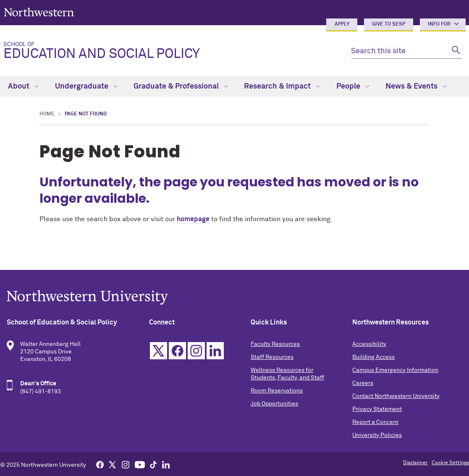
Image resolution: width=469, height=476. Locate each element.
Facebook (177, 351)
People (353, 86)
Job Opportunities (274, 404)
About (23, 86)
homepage (193, 219)
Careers (363, 383)
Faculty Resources (275, 344)
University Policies (377, 435)
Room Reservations (277, 391)
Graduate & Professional (181, 86)
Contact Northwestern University (396, 396)
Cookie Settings (450, 463)
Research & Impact (282, 86)
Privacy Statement (377, 409)
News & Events (416, 86)
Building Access (373, 357)
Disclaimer (415, 463)
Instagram (196, 351)
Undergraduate (86, 86)
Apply (342, 24)
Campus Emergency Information (395, 370)
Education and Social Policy (170, 51)
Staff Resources (272, 357)
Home (47, 114)
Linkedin (215, 351)
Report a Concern (375, 422)
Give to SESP (389, 24)
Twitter (159, 351)
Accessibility (369, 344)
